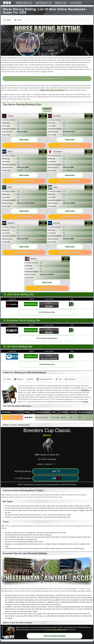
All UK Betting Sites (47, 364)
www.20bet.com (71, 217)
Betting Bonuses (24, 3)
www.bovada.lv (25, 145)
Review (49, 306)
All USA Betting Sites (47, 312)
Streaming (70, 379)
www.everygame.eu (71, 181)
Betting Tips (61, 3)
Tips (59, 379)
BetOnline (85, 390)
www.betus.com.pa (25, 181)
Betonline (10, 417)
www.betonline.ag (71, 145)
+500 (57, 478)
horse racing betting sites (56, 630)
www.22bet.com (25, 217)
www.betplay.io (48, 288)
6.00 (56, 471)
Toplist (7, 20)
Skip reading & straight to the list (48, 79)
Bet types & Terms (45, 379)
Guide (18, 20)
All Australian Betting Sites (47, 338)
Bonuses (19, 379)
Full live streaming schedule (55, 636)
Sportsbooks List (44, 3)
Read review (24, 140)
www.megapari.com (25, 252)
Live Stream (76, 3)
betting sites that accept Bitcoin (53, 90)
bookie (85, 402)
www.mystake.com (71, 252)
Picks (30, 379)
